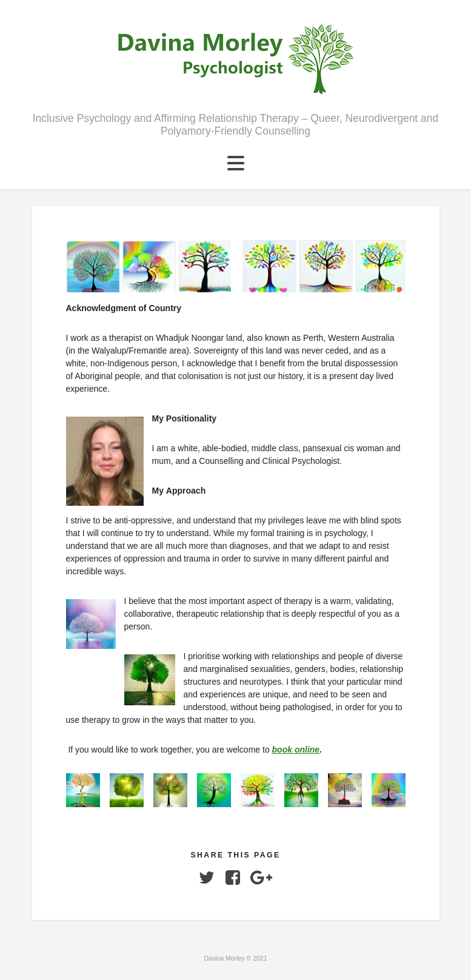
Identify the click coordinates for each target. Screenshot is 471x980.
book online (296, 750)
